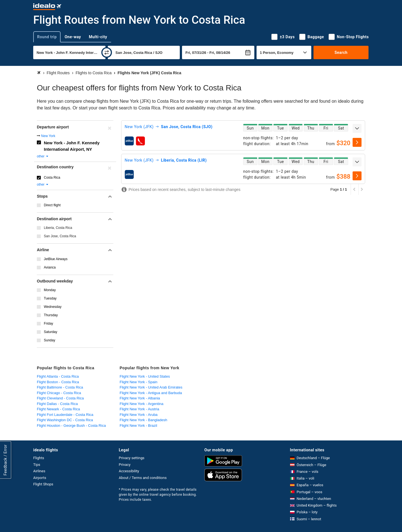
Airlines (39, 471)
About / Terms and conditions (143, 478)
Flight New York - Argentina (142, 404)
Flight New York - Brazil (138, 426)
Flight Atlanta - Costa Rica (58, 376)
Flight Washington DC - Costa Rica (65, 420)
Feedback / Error (5, 460)
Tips (37, 465)
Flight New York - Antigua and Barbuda (151, 393)
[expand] (357, 128)
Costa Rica (52, 178)
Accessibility (129, 471)
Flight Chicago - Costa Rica (59, 393)
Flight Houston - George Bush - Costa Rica (71, 426)
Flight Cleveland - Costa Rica (60, 398)
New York (48, 136)
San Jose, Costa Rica (60, 236)
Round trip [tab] (47, 37)
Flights (39, 458)
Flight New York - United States (145, 376)
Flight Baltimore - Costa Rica (60, 387)
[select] (357, 142)
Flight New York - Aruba (139, 415)
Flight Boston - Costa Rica (58, 382)
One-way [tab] (73, 37)
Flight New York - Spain (139, 382)
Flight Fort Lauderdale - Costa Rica (65, 415)
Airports (40, 478)
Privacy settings (132, 458)
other (43, 156)
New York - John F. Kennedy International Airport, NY (72, 146)
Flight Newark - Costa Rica (58, 409)
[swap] (107, 52)
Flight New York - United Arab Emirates (151, 387)
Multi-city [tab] (98, 37)
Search (341, 52)
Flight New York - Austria (140, 409)
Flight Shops (43, 484)
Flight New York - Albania (140, 398)
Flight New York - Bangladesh (144, 420)
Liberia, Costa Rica (58, 228)
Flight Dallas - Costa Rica (57, 404)
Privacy (125, 465)
